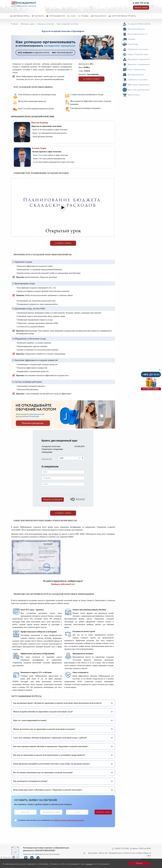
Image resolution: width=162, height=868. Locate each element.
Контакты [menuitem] (39, 16)
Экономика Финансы (136, 29)
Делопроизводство (136, 75)
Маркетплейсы (134, 95)
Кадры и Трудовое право (138, 54)
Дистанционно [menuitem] (99, 16)
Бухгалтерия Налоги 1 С (137, 34)
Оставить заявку (91, 79)
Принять (139, 863)
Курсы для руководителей (139, 90)
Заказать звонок (141, 7)
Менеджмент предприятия (139, 59)
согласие (89, 864)
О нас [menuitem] (73, 16)
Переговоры (133, 44)
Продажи (132, 39)
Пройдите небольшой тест (63, 584)
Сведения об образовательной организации (41, 854)
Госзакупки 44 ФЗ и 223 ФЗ (139, 24)
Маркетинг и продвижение (139, 64)
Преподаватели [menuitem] (57, 16)
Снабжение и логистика (138, 80)
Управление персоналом (138, 49)
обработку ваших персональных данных (69, 820)
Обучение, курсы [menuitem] (21, 16)
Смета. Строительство (137, 70)
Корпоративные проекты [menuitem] (124, 16)
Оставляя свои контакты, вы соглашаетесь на (51, 820)
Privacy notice (7, 857)
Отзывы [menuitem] (84, 16)
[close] (1, 857)
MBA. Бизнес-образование (139, 85)
